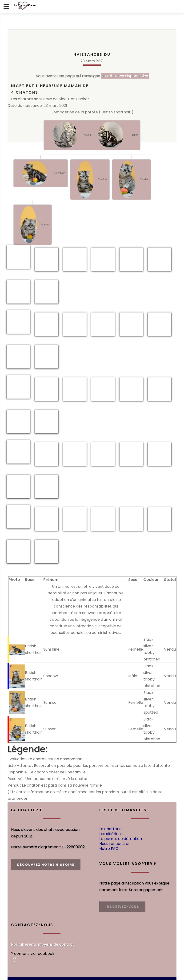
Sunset (33, 225)
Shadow (90, 180)
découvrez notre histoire (46, 865)
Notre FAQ (109, 849)
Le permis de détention (121, 839)
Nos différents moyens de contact (43, 944)
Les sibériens (111, 834)
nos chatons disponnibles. (125, 76)
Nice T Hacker (92, 135)
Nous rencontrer (115, 844)
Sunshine (41, 173)
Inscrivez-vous (122, 906)
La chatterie (110, 829)
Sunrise (132, 180)
